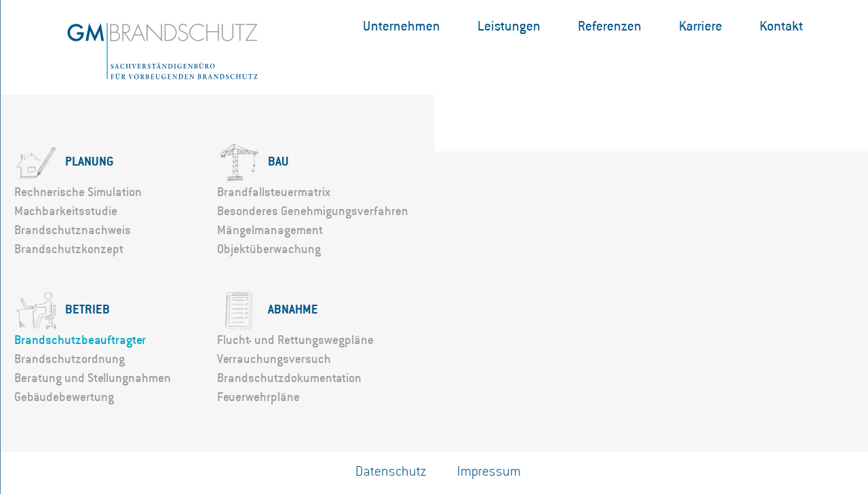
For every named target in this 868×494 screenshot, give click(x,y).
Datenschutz (391, 472)
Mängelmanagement (270, 230)
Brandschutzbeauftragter (80, 340)
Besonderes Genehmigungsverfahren (313, 211)
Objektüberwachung (269, 249)
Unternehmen (401, 26)
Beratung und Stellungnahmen (93, 378)
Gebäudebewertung (64, 397)
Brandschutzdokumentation (289, 378)
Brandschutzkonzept (69, 249)
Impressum (489, 472)
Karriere (701, 26)
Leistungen (509, 26)
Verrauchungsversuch (274, 359)
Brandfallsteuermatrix (274, 192)
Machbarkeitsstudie (66, 211)
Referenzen (610, 26)
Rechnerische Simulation (78, 192)
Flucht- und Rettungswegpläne (295, 340)
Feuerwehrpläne (258, 397)
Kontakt (781, 26)
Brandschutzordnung (70, 359)
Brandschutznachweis (73, 230)
